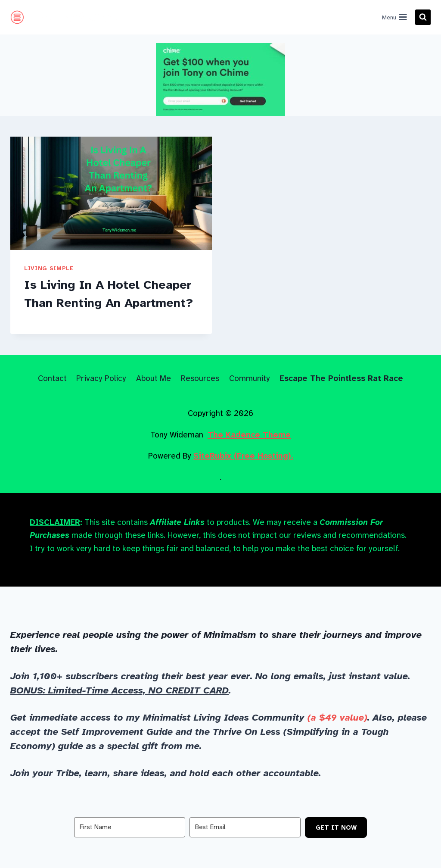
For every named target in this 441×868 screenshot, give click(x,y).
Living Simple (49, 268)
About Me (154, 378)
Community (250, 378)
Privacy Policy (101, 378)
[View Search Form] (423, 17)
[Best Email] (245, 827)
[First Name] (130, 827)
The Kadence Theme (249, 435)
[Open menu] (394, 17)
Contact (52, 378)
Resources (200, 378)
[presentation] (111, 193)
